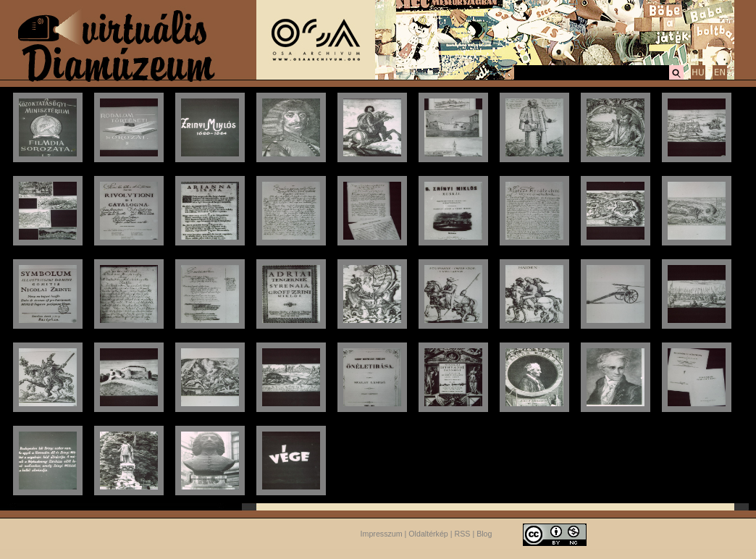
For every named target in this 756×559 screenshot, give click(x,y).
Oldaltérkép (428, 534)
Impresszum (382, 534)
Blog (484, 534)
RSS (463, 534)
